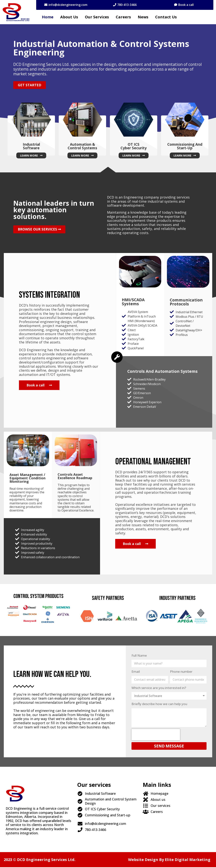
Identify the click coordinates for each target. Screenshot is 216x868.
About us (69, 17)
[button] (66, 5)
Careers (123, 17)
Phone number (181, 672)
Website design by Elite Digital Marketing (169, 860)
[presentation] (156, 735)
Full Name (139, 656)
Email (136, 672)
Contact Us (166, 17)
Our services (97, 17)
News (143, 17)
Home (48, 17)
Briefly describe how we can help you (159, 704)
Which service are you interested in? (159, 688)
